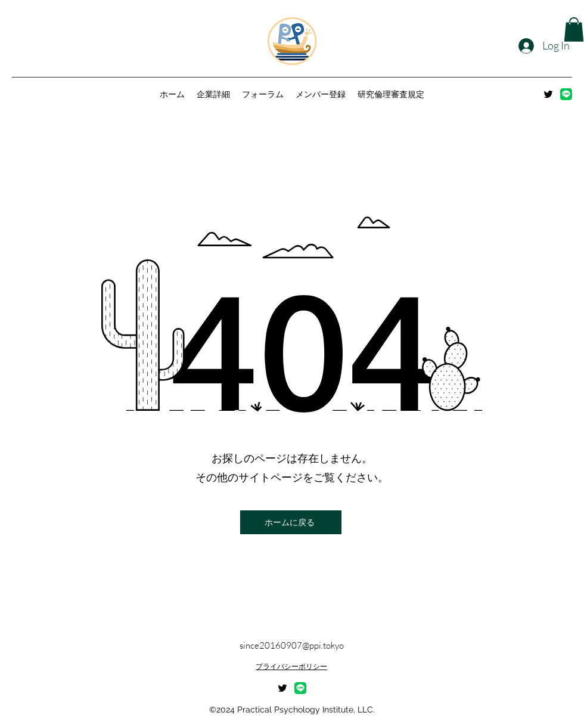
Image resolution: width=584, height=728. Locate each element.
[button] (574, 30)
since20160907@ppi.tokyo (292, 645)
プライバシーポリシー (291, 666)
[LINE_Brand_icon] (566, 94)
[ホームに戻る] (291, 522)
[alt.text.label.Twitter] (548, 94)
